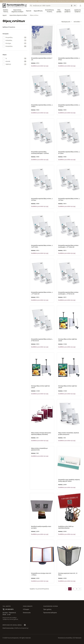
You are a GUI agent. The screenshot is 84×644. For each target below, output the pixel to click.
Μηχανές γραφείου (67, 11)
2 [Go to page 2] (73, 589)
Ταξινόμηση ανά (67, 22)
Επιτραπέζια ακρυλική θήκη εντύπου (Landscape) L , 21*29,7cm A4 (68, 293)
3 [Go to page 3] (77, 589)
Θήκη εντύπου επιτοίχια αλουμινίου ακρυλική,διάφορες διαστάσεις (41, 434)
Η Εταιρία (26, 609)
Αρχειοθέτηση (38, 11)
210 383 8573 (9, 609)
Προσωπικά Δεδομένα (50, 613)
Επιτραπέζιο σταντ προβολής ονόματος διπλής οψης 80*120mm (69, 480)
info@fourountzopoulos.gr (21, 628)
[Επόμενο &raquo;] (80, 589)
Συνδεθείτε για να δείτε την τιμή (40, 66)
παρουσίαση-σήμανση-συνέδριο (17, 11)
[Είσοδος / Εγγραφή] (80, 6)
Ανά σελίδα (78, 22)
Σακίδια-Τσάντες (6, 11)
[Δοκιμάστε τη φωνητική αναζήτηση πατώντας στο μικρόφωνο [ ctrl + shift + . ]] (72, 6)
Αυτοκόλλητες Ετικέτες (50, 11)
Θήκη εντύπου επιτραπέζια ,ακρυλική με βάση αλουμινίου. (69, 434)
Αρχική (5, 15)
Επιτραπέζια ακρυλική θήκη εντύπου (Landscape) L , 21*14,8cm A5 (68, 246)
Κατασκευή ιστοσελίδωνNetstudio (70, 638)
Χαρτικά (29, 11)
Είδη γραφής (59, 11)
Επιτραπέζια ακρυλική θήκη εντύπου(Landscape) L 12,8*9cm (40, 153)
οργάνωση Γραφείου (78, 11)
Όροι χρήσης (47, 609)
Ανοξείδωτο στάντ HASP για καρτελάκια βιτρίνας (66, 527)
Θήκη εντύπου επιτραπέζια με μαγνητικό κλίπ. (39, 449)
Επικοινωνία (27, 613)
